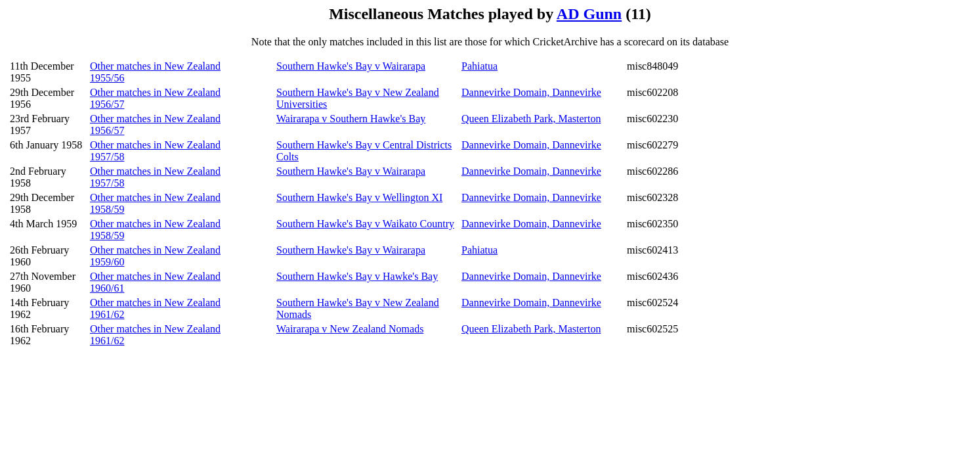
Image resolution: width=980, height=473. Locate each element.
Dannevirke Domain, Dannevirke (531, 92)
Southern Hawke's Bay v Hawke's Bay (357, 276)
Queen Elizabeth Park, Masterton (531, 119)
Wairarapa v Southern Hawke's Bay (351, 119)
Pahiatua (479, 66)
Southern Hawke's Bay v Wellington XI (359, 197)
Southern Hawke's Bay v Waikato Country (365, 224)
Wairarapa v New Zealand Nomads (350, 329)
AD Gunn (589, 14)
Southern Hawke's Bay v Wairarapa (351, 66)
